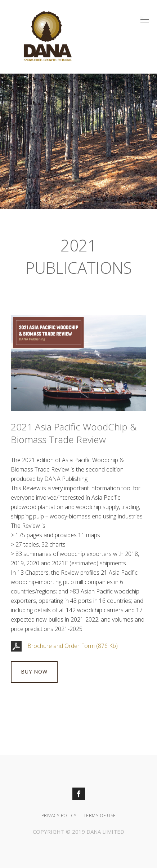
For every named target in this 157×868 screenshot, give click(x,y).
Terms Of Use (100, 816)
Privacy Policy (59, 816)
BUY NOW (34, 672)
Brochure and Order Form (61, 646)
